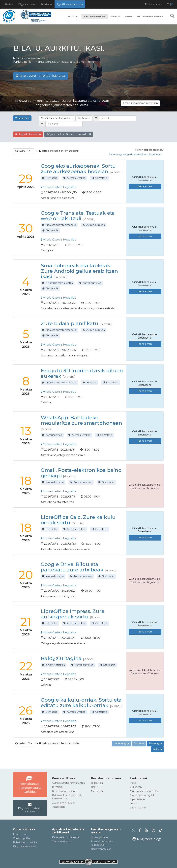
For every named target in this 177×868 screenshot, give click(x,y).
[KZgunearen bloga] (147, 839)
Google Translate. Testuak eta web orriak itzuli (78, 216)
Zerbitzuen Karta (62, 842)
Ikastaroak (73, 16)
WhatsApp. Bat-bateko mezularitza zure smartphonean (81, 420)
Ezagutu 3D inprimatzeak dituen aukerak (82, 373)
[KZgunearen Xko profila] (134, 830)
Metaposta (97, 791)
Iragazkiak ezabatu (28, 134)
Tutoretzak (58, 807)
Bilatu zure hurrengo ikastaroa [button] (41, 76)
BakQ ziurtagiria (61, 658)
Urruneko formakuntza (65, 791)
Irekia (133, 783)
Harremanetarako (101, 849)
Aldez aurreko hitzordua (150, 16)
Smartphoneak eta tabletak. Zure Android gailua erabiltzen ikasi (79, 271)
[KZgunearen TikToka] (161, 830)
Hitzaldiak (58, 787)
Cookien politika (22, 838)
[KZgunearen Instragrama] (155, 830)
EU (173, 4)
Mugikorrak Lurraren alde (144, 791)
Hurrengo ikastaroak (94, 16)
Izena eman (145, 186)
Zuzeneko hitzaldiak (64, 803)
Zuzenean (136, 787)
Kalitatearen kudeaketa (65, 837)
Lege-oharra (20, 834)
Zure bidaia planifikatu (70, 323)
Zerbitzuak (46, 4)
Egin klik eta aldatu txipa (70, 4)
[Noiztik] (118, 118)
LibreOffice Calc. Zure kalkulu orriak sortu (78, 520)
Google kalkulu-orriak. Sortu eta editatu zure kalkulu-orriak (81, 703)
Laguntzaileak (138, 808)
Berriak (128, 16)
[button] (172, 17)
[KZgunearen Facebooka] (141, 830)
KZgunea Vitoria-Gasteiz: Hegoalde (69, 134)
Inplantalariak (138, 799)
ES (168, 4)
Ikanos (134, 803)
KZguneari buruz (27, 4)
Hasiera (9, 4)
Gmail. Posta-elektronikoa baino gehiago (81, 473)
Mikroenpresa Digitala (143, 795)
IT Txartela (97, 783)
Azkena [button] (157, 749)
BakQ (94, 787)
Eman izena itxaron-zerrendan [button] (140, 103)
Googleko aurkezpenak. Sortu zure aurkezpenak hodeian (78, 169)
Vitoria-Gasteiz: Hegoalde (59, 187)
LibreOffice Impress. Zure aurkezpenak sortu (73, 614)
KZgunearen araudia (25, 846)
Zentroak (115, 16)
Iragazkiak (22, 118)
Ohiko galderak (100, 837)
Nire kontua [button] (154, 4)
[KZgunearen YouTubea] (147, 830)
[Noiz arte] (64, 124)
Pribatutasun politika (25, 842)
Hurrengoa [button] (155, 743)
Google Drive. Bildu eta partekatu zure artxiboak (72, 567)
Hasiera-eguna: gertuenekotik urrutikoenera (135, 154)
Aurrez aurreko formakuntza (68, 783)
